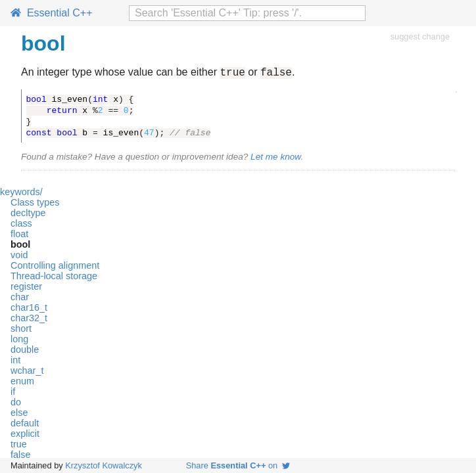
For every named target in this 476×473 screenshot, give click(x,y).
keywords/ (21, 194)
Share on (238, 465)
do (16, 404)
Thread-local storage (54, 278)
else (19, 415)
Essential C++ (52, 13)
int (15, 362)
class (21, 225)
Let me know (275, 159)
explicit (25, 436)
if (13, 394)
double (25, 351)
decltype (28, 215)
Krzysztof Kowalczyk (104, 465)
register (26, 288)
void (19, 257)
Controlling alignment (55, 267)
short (21, 330)
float (19, 236)
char (20, 299)
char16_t (29, 309)
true (19, 446)
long (19, 341)
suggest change (420, 36)
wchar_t (27, 372)
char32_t (29, 320)
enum (22, 383)
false (20, 457)
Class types (35, 204)
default (25, 425)
